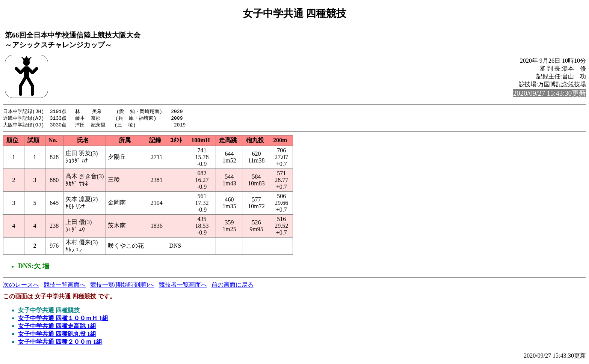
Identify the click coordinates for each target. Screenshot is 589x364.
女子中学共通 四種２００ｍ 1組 (60, 343)
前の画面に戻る (233, 286)
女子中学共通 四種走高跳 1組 (57, 327)
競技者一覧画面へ (183, 286)
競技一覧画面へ (65, 286)
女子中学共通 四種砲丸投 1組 (57, 335)
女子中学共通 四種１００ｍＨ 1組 (63, 319)
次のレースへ (21, 286)
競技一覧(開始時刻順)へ (122, 286)
